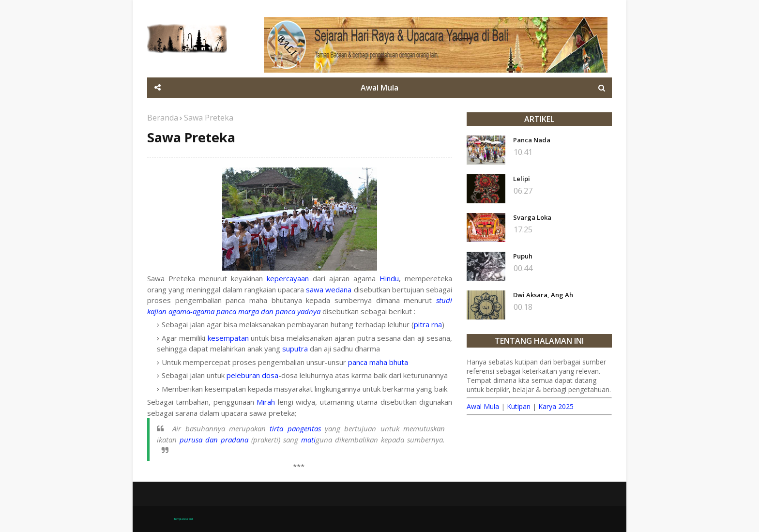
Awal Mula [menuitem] (379, 88)
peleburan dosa (252, 375)
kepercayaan (288, 278)
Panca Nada (532, 140)
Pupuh (523, 256)
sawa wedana (329, 289)
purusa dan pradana (214, 440)
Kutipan (519, 406)
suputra (295, 349)
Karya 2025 (556, 406)
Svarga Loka (532, 217)
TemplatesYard (183, 519)
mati (308, 440)
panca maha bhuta (378, 362)
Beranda (163, 118)
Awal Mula (483, 406)
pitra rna (428, 324)
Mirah (266, 402)
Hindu (389, 278)
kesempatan (228, 338)
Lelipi (522, 179)
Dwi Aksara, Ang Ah (543, 295)
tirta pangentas (295, 428)
